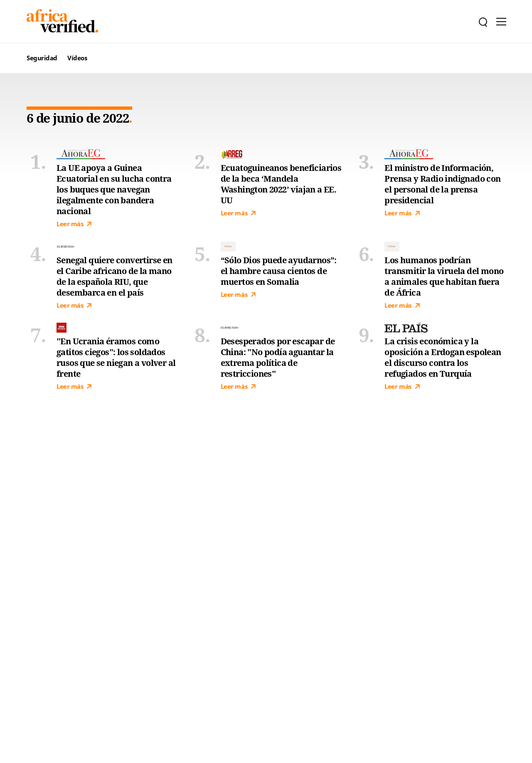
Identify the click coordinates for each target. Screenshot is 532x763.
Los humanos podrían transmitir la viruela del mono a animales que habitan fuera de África (444, 277)
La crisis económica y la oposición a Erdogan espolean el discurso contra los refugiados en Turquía (443, 358)
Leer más (74, 224)
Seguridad (42, 58)
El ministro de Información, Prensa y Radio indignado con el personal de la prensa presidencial (442, 184)
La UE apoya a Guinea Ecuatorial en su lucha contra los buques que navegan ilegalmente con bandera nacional (114, 190)
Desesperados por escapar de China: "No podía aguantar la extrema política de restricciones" (278, 358)
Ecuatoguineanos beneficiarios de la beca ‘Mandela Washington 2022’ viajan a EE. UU (281, 184)
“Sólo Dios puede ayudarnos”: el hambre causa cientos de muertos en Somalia (279, 271)
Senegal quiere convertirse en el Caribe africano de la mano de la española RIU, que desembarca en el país (115, 277)
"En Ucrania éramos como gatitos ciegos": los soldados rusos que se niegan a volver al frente (116, 358)
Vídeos (77, 58)
